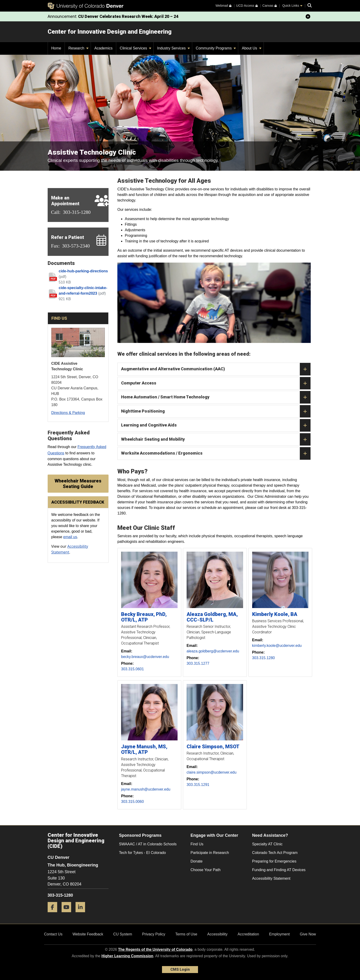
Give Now (308, 934)
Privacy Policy (154, 934)
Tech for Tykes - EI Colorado (142, 853)
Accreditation (248, 934)
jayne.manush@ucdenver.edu (146, 789)
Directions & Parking (68, 413)
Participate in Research (210, 853)
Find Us (197, 844)
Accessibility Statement (271, 878)
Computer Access (216, 383)
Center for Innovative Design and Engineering (110, 32)
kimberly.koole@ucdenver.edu (277, 646)
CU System (123, 934)
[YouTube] (68, 914)
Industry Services (173, 48)
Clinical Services (135, 48)
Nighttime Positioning (216, 411)
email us (70, 537)
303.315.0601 (132, 669)
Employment (279, 934)
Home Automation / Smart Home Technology (216, 397)
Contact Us (53, 934)
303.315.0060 (132, 802)
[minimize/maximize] (308, 16)
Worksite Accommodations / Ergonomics (216, 453)
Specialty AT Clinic (267, 844)
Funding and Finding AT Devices (279, 870)
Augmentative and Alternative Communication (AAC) (216, 369)
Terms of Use (186, 934)
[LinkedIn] (82, 914)
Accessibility (217, 934)
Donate (197, 861)
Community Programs (216, 48)
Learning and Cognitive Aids (216, 425)
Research (78, 48)
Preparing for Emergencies (274, 861)
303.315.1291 (198, 785)
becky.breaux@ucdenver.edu (145, 657)
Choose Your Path (206, 870)
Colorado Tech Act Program (275, 853)
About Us (251, 48)
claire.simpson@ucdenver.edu (212, 772)
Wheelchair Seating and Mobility (216, 440)
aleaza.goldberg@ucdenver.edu (213, 651)
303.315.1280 (264, 658)
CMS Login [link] (180, 969)
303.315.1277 (198, 663)
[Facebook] (54, 914)
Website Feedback (88, 934)
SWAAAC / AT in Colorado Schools (148, 844)
